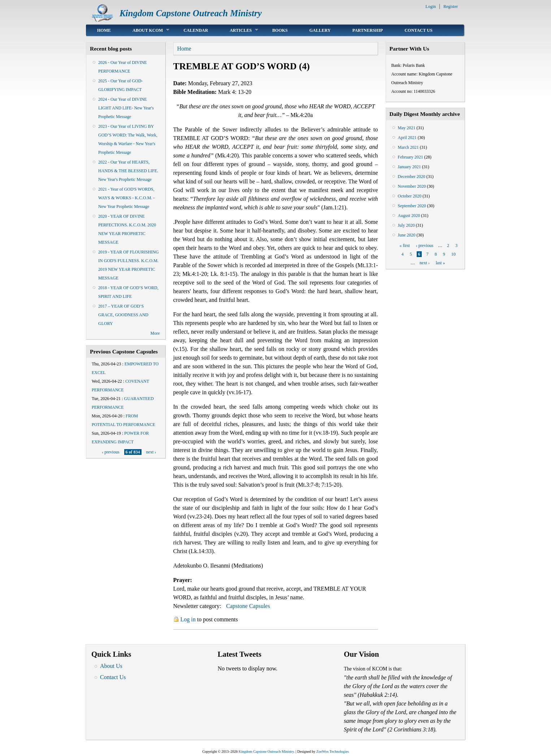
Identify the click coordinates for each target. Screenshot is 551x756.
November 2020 (412, 186)
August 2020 (409, 216)
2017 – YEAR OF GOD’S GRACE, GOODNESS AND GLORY (123, 315)
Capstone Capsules (248, 606)
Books (280, 30)
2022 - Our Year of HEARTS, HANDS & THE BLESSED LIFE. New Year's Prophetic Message (128, 171)
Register (451, 6)
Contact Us (418, 30)
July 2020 (406, 225)
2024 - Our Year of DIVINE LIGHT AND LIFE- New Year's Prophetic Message (126, 108)
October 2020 (410, 196)
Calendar (196, 30)
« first (404, 246)
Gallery (320, 30)
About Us (111, 666)
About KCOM (146, 30)
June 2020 (407, 235)
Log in (188, 619)
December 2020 (412, 177)
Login (431, 6)
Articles (238, 30)
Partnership (368, 30)
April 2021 (407, 138)
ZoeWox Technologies (333, 751)
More (155, 333)
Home (104, 30)
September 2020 (412, 206)
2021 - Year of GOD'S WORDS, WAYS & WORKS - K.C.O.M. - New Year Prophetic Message (126, 198)
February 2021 (411, 157)
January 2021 (409, 167)
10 (454, 254)
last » (441, 263)
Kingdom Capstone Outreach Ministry (191, 13)
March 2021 (408, 147)
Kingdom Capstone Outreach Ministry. (267, 751)
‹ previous (110, 452)
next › (151, 452)
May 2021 (407, 128)
